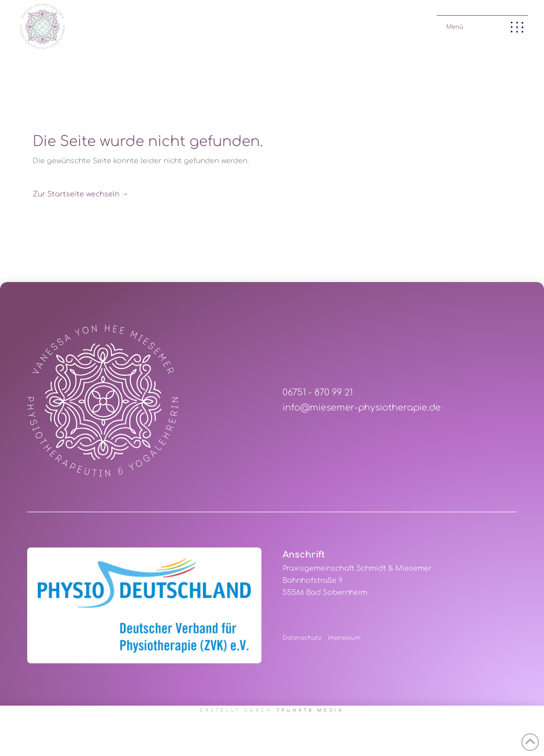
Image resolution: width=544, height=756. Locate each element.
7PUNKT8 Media (311, 710)
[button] (482, 25)
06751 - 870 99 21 (318, 393)
